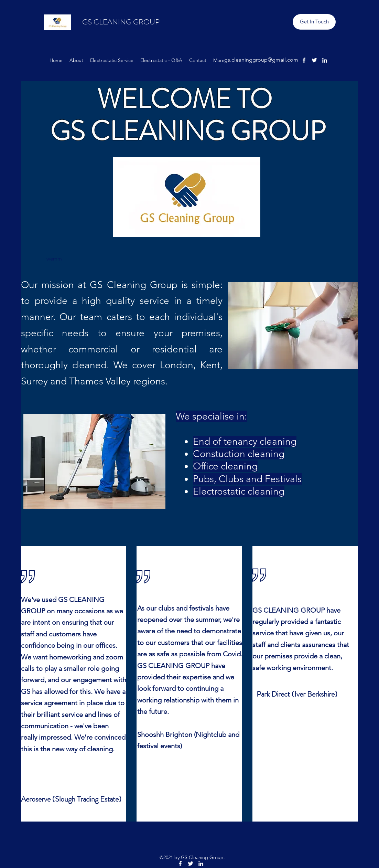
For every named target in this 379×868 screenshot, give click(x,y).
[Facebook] (304, 60)
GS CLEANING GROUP (121, 22)
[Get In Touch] (314, 22)
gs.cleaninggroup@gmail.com (261, 60)
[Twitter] (314, 60)
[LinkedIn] (325, 60)
